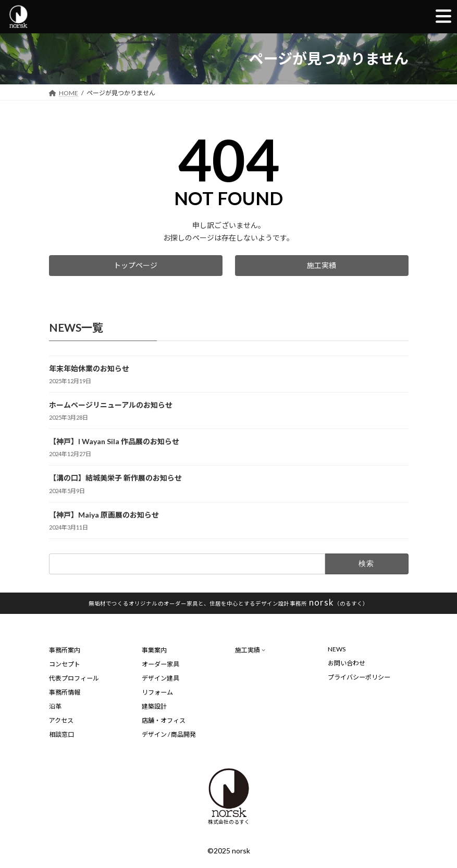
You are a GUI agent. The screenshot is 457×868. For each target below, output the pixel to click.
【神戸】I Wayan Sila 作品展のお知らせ (114, 441)
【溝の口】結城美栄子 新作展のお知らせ (115, 478)
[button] (136, 266)
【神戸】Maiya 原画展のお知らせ (104, 514)
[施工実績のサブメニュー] (263, 650)
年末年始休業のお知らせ (89, 368)
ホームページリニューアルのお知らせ (111, 405)
